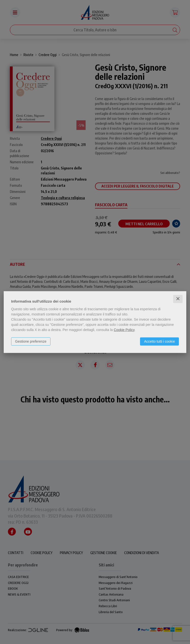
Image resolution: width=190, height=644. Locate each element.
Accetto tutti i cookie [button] (159, 341)
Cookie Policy (124, 330)
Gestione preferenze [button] (31, 341)
